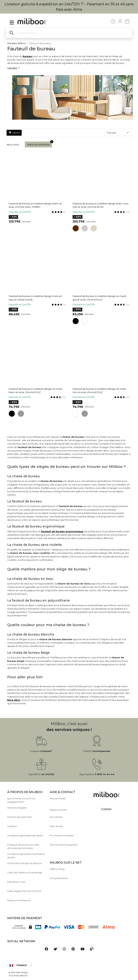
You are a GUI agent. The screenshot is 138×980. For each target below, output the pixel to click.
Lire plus (13, 68)
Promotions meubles (62, 836)
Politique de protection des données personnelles (23, 846)
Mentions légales (17, 808)
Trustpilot (106, 809)
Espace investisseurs (19, 900)
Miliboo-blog (57, 869)
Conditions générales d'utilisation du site (26, 856)
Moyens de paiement (20, 817)
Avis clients (56, 817)
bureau (27, 56)
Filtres (14, 133)
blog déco (14, 700)
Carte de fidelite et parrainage (25, 873)
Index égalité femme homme (24, 891)
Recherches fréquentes (64, 845)
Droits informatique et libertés (25, 863)
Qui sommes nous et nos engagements (21, 800)
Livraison (12, 826)
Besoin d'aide (58, 799)
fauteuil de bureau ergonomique (62, 531)
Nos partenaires (59, 878)
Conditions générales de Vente (25, 836)
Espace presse (58, 810)
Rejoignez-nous (16, 882)
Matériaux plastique (40, 144)
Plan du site (56, 826)
